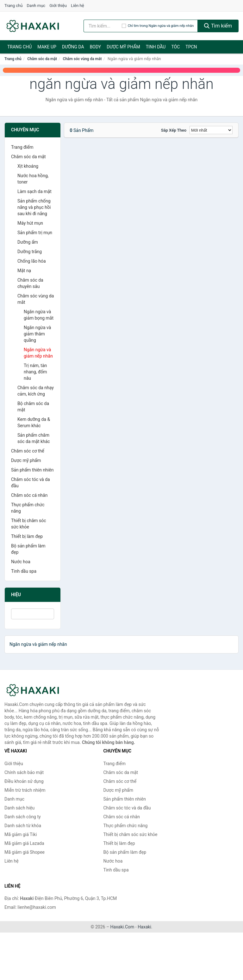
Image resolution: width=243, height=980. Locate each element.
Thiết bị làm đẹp (27, 536)
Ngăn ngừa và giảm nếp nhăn (38, 353)
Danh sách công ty (23, 817)
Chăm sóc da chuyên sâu (30, 283)
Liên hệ (78, 6)
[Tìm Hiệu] (33, 614)
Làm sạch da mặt (34, 191)
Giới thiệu (58, 6)
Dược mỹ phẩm (123, 47)
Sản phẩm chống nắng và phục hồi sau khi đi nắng (34, 207)
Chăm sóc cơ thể (28, 451)
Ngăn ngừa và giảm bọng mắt (39, 315)
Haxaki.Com (122, 927)
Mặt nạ (24, 271)
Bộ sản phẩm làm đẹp (28, 549)
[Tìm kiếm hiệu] (103, 26)
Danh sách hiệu (19, 808)
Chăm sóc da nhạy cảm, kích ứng (36, 391)
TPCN (191, 47)
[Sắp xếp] (211, 130)
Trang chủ (13, 6)
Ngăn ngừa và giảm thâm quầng (37, 334)
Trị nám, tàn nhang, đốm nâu (35, 372)
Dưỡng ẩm (28, 242)
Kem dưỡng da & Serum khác (34, 422)
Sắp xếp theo (174, 130)
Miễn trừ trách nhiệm (25, 790)
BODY (96, 47)
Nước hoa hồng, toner (33, 179)
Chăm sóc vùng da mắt (82, 59)
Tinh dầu (156, 47)
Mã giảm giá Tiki (21, 834)
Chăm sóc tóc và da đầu (31, 483)
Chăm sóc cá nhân (29, 495)
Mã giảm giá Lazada (24, 843)
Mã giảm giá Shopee (25, 852)
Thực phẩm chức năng (28, 508)
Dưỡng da (73, 47)
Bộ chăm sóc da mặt (33, 407)
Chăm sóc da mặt (42, 59)
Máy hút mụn (30, 223)
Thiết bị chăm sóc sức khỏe (29, 524)
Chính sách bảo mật (24, 772)
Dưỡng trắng (30, 252)
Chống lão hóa (32, 261)
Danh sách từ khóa (23, 826)
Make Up (47, 47)
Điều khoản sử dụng (24, 781)
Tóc (175, 47)
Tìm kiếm (218, 26)
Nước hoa (21, 562)
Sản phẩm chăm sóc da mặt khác (34, 438)
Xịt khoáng (28, 166)
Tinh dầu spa (24, 571)
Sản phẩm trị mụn (35, 233)
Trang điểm (22, 147)
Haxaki (144, 927)
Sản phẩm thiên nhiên (32, 470)
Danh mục (36, 6)
